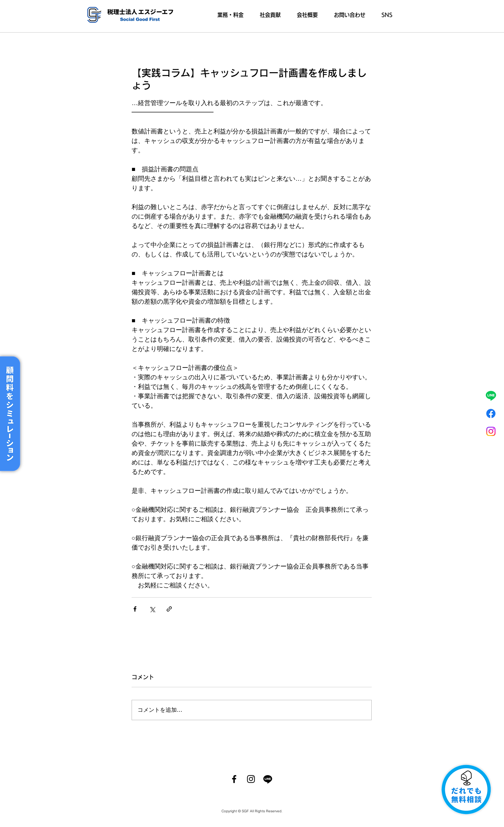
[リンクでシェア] (169, 609)
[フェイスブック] (491, 413)
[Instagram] (491, 431)
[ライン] (491, 396)
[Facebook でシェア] (135, 609)
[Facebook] (234, 779)
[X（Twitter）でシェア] (152, 609)
